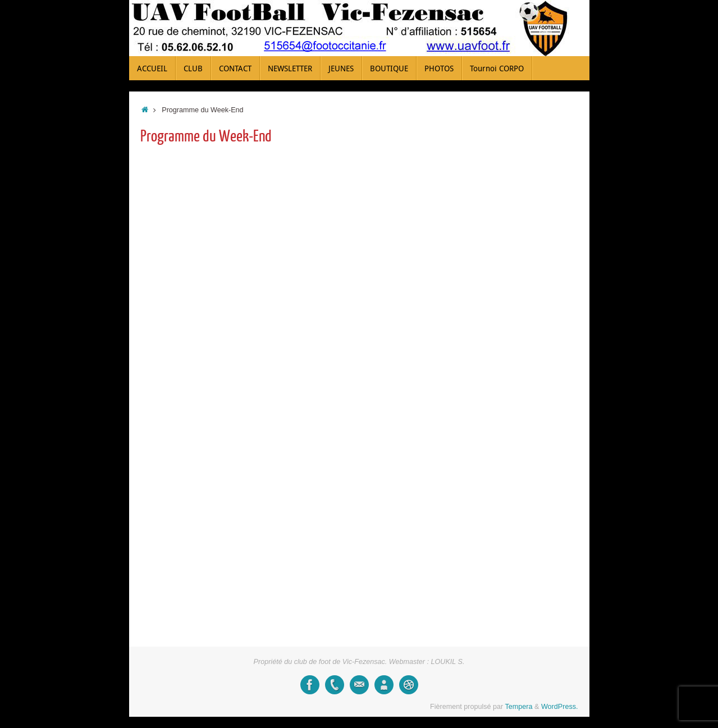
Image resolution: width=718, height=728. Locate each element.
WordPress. (560, 707)
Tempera (519, 707)
